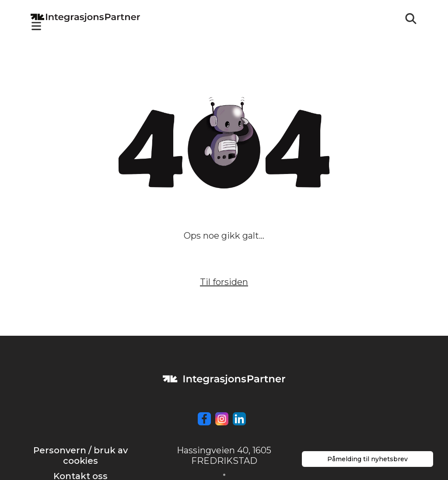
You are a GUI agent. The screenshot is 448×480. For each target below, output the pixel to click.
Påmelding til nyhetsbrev (367, 459)
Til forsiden (224, 282)
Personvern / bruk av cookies (80, 456)
